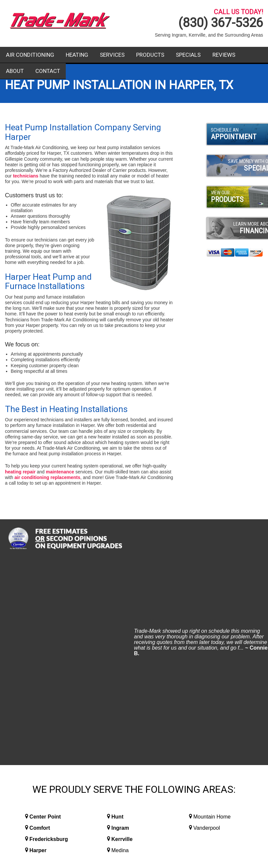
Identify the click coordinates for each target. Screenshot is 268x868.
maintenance (60, 472)
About (15, 71)
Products (150, 55)
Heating (77, 55)
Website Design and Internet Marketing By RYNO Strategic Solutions (134, 834)
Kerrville (122, 637)
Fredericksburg (49, 637)
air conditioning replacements (47, 477)
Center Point (45, 615)
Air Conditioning (30, 55)
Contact (48, 71)
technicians (26, 176)
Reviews (224, 55)
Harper (38, 648)
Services (112, 55)
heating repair (20, 472)
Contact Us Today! (224, 753)
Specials (188, 55)
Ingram (120, 626)
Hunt (117, 615)
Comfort (40, 626)
